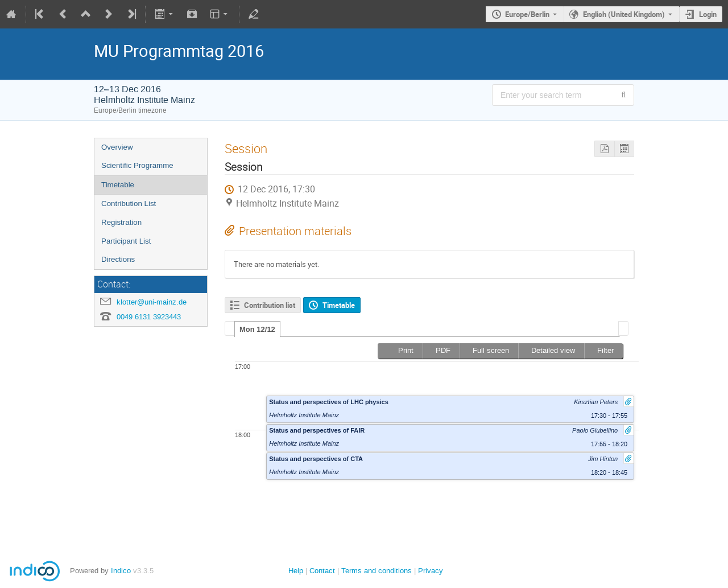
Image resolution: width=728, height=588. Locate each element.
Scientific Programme (137, 165)
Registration (121, 222)
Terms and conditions (377, 571)
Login (708, 14)
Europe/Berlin (527, 14)
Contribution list (270, 305)
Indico (121, 571)
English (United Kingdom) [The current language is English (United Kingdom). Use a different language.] (624, 14)
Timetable (118, 185)
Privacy (431, 571)
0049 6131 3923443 (149, 317)
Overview (117, 147)
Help (296, 571)
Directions (118, 259)
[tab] (257, 329)
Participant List (126, 241)
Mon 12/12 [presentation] (257, 329)
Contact (322, 571)
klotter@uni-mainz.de (152, 302)
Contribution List (129, 203)
